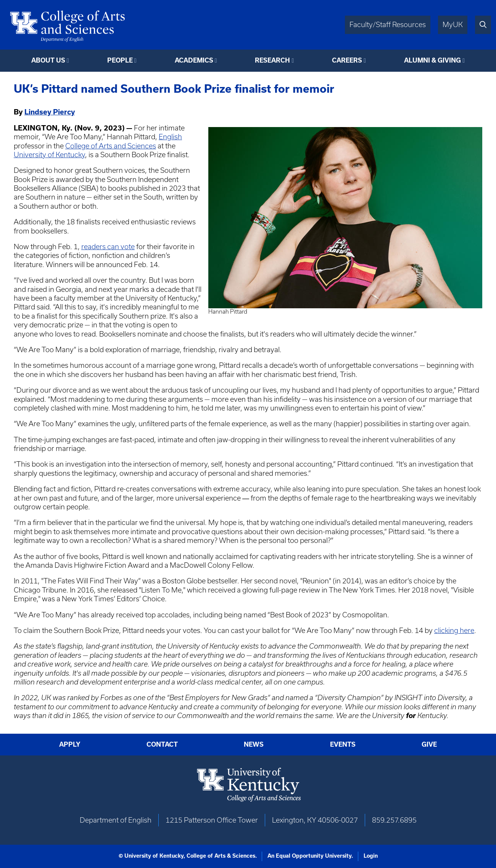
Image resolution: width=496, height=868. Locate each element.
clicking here (454, 630)
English (170, 137)
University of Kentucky (49, 155)
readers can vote (108, 247)
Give (429, 744)
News (254, 744)
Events (343, 744)
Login (371, 856)
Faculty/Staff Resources (388, 25)
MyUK (453, 25)
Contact (162, 744)
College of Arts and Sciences (111, 146)
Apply (70, 744)
